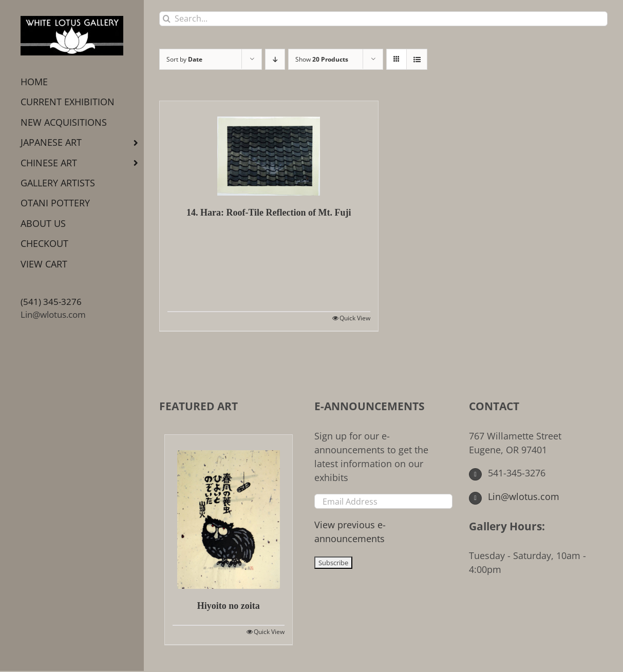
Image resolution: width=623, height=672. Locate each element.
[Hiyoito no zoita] (229, 512)
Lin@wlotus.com (53, 314)
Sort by (184, 59)
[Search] (167, 19)
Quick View (355, 318)
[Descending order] (275, 59)
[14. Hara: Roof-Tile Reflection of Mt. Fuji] (269, 148)
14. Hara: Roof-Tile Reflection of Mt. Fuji (269, 213)
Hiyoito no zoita (229, 606)
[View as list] (417, 59)
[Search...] (383, 19)
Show (322, 59)
